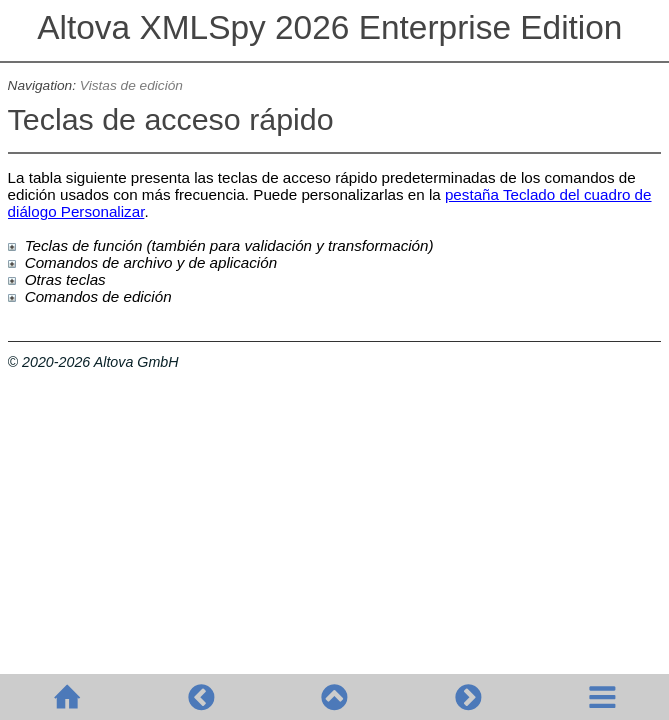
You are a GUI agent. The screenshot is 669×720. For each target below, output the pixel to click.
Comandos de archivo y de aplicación (151, 262)
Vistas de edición (131, 85)
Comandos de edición (98, 296)
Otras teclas (65, 279)
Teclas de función (84, 245)
